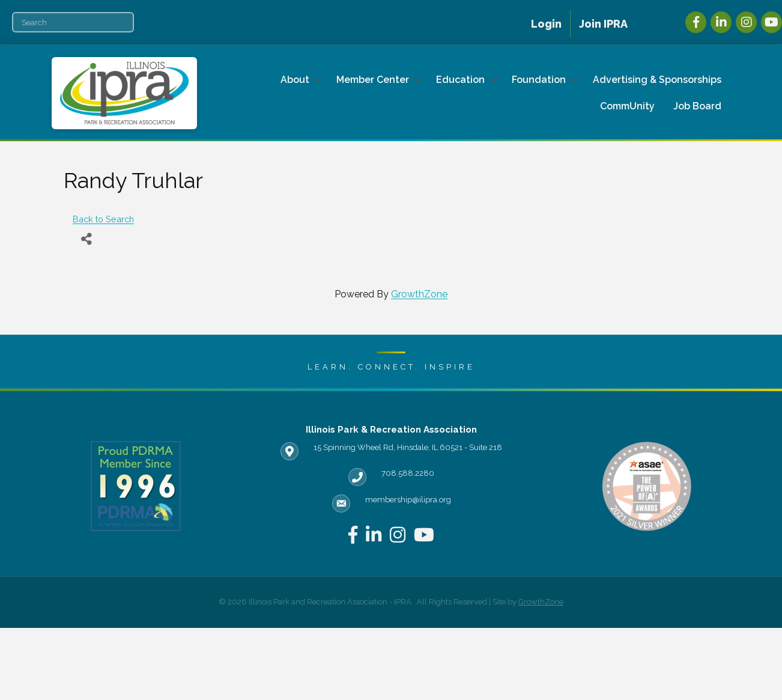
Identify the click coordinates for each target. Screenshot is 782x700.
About (295, 80)
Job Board (697, 106)
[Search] (73, 22)
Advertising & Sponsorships (657, 80)
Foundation (539, 80)
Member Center (373, 80)
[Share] (86, 239)
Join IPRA (603, 24)
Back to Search (103, 219)
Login (546, 24)
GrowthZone (419, 294)
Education (460, 80)
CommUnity (627, 106)
